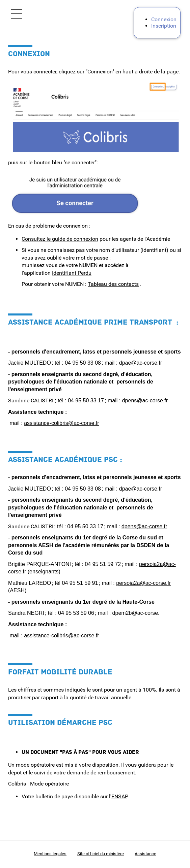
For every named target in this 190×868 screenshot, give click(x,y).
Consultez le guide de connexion (60, 239)
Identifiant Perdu (72, 273)
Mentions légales (50, 854)
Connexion (164, 19)
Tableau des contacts (113, 284)
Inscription (164, 26)
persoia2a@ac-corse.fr (143, 583)
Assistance (145, 854)
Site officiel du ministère (101, 854)
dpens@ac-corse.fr (145, 400)
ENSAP (119, 796)
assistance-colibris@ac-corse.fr (62, 423)
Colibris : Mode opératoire (38, 784)
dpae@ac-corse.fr (141, 363)
